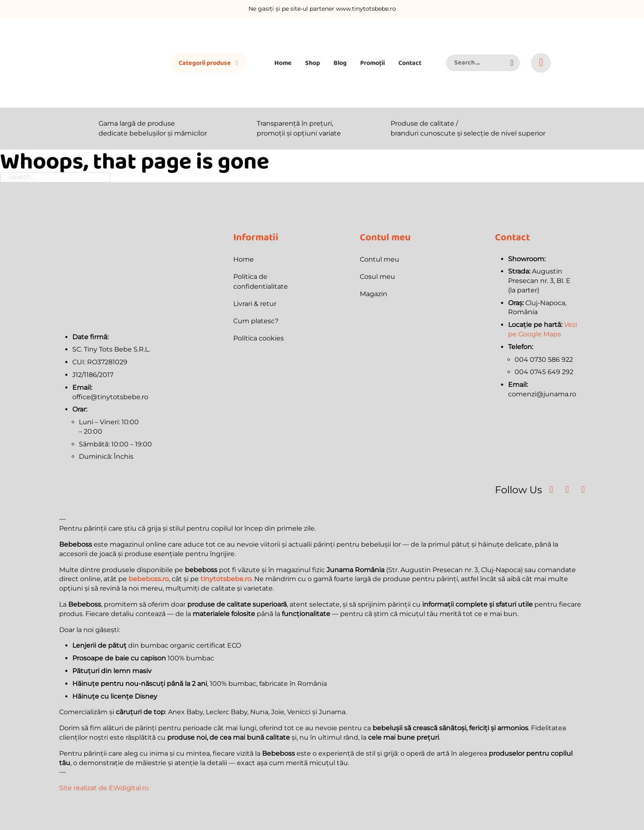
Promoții (373, 63)
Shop (313, 63)
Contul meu (379, 259)
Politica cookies (259, 338)
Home (283, 63)
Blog (340, 63)
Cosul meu (377, 277)
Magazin (374, 294)
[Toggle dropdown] (237, 63)
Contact (410, 63)
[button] (512, 63)
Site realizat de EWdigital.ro (104, 788)
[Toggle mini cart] (541, 63)
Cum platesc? (256, 321)
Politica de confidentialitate (261, 282)
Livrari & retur (255, 304)
